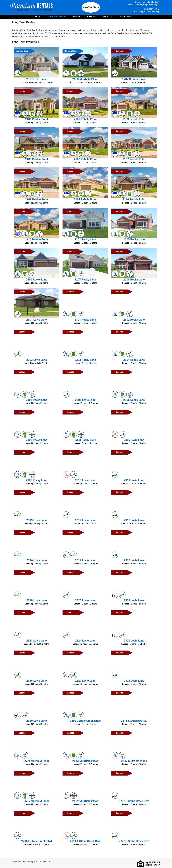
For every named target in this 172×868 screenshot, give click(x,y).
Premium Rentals (32, 7)
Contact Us (107, 17)
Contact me (140, 2)
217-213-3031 (153, 2)
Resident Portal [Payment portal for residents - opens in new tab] (127, 17)
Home (38, 17)
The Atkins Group (25, 862)
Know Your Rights (91, 7)
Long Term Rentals (57, 17)
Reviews (91, 17)
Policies (77, 17)
